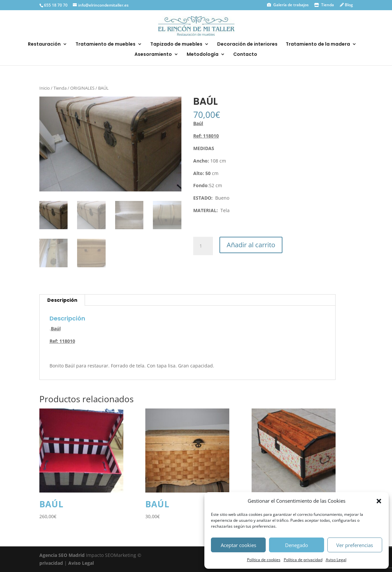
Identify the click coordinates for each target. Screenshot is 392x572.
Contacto (245, 55)
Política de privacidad (303, 560)
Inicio (45, 88)
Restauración (44, 44)
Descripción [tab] (62, 300)
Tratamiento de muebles (105, 44)
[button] (379, 501)
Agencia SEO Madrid (63, 555)
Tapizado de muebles (176, 44)
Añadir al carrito (251, 245)
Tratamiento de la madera (318, 44)
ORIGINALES (82, 88)
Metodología (203, 55)
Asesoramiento (153, 55)
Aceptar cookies (238, 545)
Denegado (297, 545)
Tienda (327, 5)
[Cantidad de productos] (203, 246)
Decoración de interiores (247, 44)
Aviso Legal (336, 560)
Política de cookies (264, 560)
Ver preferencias (355, 545)
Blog (348, 5)
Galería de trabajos (290, 5)
